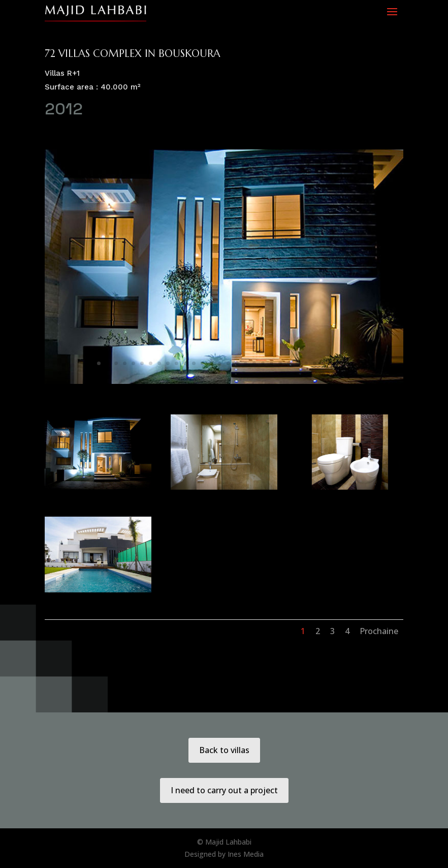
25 (306, 363)
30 (349, 363)
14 (211, 363)
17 (237, 363)
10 (177, 363)
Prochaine (379, 631)
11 (185, 363)
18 (246, 363)
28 (332, 363)
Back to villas (224, 750)
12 (194, 363)
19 (254, 363)
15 (220, 363)
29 (341, 363)
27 (323, 363)
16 (228, 363)
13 (202, 363)
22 (280, 363)
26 (315, 363)
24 (297, 363)
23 (289, 363)
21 (271, 363)
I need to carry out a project (224, 790)
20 (263, 363)
